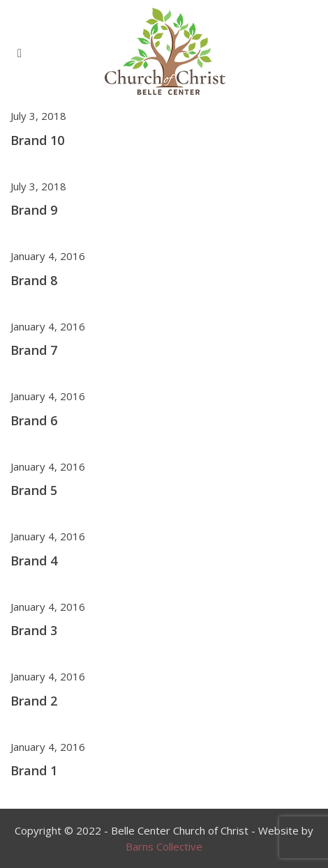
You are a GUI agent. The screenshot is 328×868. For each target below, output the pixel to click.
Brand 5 (34, 490)
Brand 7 (34, 350)
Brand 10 (37, 140)
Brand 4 (34, 561)
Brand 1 (34, 770)
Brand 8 (34, 280)
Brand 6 (34, 420)
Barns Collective (164, 846)
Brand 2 (34, 701)
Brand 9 (34, 210)
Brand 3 (34, 630)
